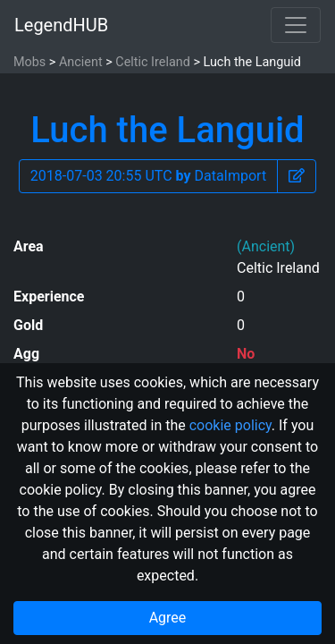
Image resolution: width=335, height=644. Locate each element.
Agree (168, 618)
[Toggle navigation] (296, 25)
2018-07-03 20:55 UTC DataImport (148, 176)
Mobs (29, 62)
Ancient (81, 62)
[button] (297, 176)
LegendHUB (61, 25)
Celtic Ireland (152, 62)
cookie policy (230, 425)
